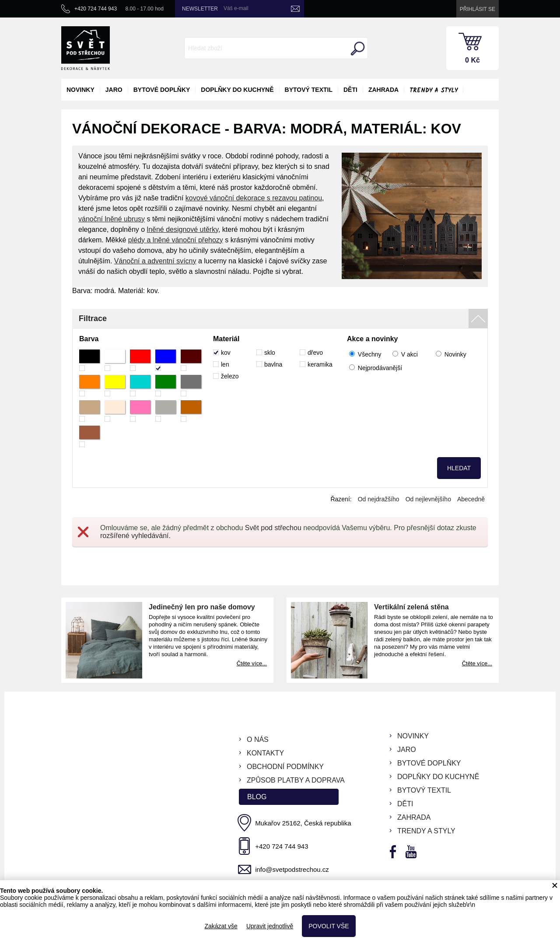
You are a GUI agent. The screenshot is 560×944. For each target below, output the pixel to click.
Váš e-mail (236, 8)
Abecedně (471, 499)
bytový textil (309, 90)
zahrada (383, 90)
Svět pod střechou (273, 528)
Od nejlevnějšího (428, 499)
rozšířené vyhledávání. (135, 536)
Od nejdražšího (379, 499)
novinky (80, 90)
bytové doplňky (162, 90)
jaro (114, 90)
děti (350, 90)
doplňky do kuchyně (237, 90)
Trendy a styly (434, 91)
